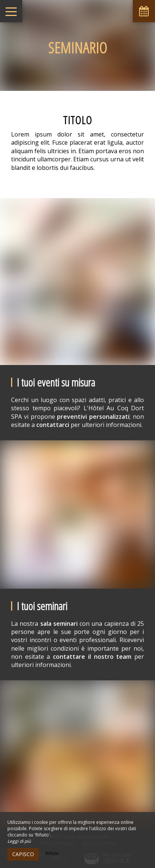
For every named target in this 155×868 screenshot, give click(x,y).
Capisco (23, 854)
